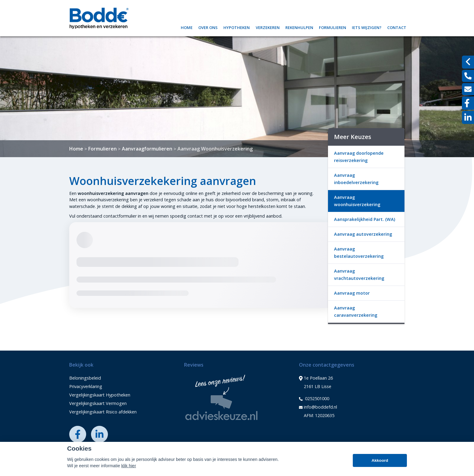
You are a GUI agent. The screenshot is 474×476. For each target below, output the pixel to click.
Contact (397, 27)
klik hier (129, 466)
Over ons (208, 27)
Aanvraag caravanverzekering (356, 311)
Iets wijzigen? (367, 27)
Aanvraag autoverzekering (363, 234)
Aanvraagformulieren (147, 149)
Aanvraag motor (352, 293)
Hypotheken (237, 27)
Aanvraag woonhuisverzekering (357, 201)
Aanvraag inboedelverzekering (356, 179)
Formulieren (333, 27)
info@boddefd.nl (318, 407)
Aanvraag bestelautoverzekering (359, 253)
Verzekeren (268, 27)
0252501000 (314, 399)
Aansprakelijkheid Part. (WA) (365, 219)
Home (187, 27)
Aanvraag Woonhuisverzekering (215, 149)
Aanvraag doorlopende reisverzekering (359, 157)
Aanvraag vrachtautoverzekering (359, 275)
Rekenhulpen (299, 27)
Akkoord (380, 460)
